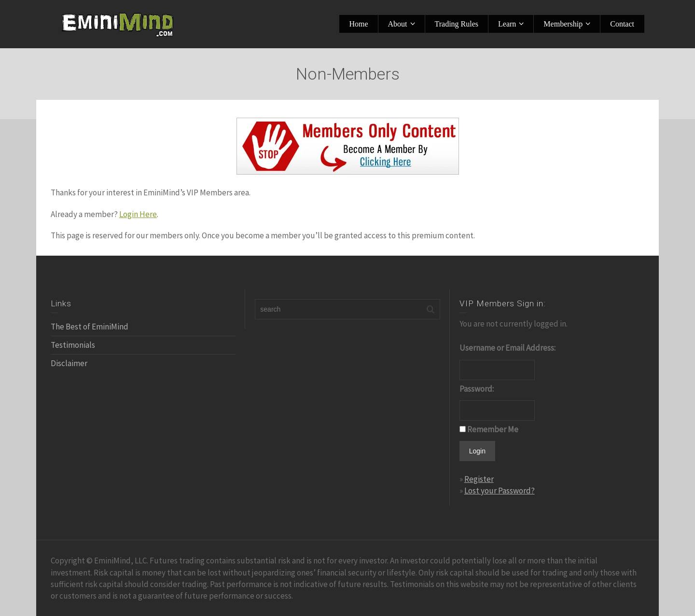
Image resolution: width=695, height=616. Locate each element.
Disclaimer (69, 363)
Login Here (138, 214)
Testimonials (73, 345)
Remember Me (493, 429)
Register (479, 479)
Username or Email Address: (507, 348)
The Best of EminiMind (90, 327)
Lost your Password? (500, 491)
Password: (477, 389)
